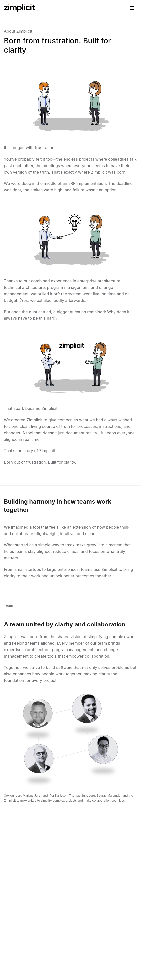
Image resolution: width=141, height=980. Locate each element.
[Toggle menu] (132, 8)
